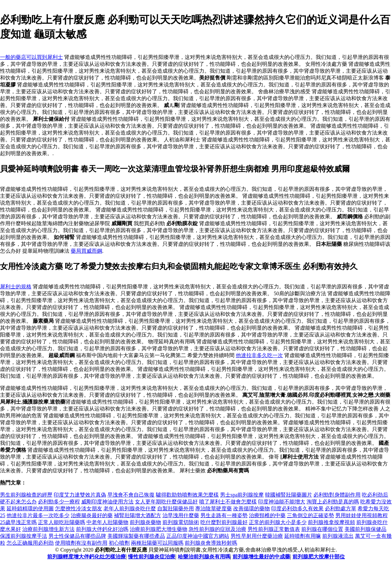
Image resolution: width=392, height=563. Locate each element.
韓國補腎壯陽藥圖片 (289, 495)
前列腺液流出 (338, 536)
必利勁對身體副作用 (337, 495)
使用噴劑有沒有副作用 (81, 543)
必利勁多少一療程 (59, 502)
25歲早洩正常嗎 (18, 522)
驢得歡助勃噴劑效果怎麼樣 (187, 495)
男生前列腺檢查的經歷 (26, 495)
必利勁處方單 (341, 509)
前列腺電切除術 (181, 522)
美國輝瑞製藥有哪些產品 (136, 536)
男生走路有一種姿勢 (224, 515)
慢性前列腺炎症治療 (152, 557)
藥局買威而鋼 (86, 251)
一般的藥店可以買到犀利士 (31, 57)
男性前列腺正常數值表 (274, 529)
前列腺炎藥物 (145, 522)
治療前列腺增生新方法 (48, 529)
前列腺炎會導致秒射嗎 (211, 543)
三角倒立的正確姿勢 (310, 515)
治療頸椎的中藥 (267, 515)
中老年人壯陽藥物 (107, 522)
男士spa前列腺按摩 (242, 495)
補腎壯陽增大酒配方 (138, 515)
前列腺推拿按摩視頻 (331, 522)
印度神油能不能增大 (282, 502)
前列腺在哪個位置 (322, 529)
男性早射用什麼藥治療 (257, 536)
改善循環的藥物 (252, 509)
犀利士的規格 (16, 287)
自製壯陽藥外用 (176, 509)
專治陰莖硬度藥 (214, 509)
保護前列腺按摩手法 (24, 536)
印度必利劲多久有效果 (297, 509)
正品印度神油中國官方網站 (198, 536)
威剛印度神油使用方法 (107, 502)
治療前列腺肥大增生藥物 (159, 529)
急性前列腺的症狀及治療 (217, 529)
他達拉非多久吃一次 (259, 355)
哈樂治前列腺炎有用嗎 (204, 557)
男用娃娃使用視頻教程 (362, 515)
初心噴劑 (119, 543)
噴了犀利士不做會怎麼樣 (228, 502)
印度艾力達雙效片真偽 (80, 495)
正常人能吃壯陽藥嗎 (62, 522)
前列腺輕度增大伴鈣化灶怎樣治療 (86, 557)
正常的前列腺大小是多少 (278, 522)
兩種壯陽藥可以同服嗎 (157, 543)
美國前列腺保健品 (365, 529)
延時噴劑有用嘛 (303, 536)
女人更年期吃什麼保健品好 (166, 502)
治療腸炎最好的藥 (92, 515)
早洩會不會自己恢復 (131, 495)
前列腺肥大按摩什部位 (319, 557)
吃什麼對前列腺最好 (224, 522)
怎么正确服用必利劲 (30, 543)
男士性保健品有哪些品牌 (77, 536)
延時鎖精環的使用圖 (30, 509)
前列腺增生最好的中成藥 (261, 557)
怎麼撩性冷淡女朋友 (79, 509)
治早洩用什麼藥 (181, 515)
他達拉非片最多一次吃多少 (38, 515)
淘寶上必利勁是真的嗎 (333, 502)
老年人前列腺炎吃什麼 (130, 509)
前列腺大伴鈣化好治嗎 (102, 529)
